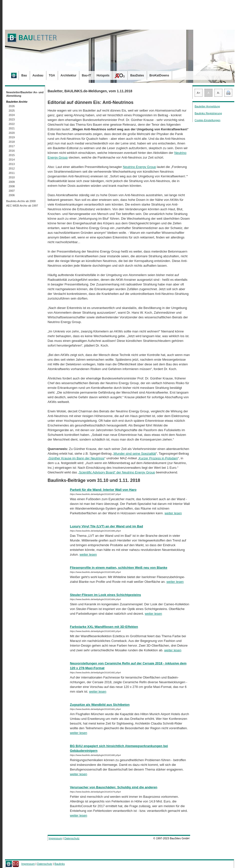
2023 (12, 119)
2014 (12, 160)
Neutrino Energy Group (140, 167)
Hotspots (103, 75)
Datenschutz (72, 838)
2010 (12, 177)
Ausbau (38, 75)
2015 (12, 155)
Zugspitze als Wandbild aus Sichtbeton (100, 705)
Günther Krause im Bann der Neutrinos (76, 458)
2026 (12, 106)
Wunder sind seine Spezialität (135, 454)
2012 (12, 168)
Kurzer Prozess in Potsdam (158, 458)
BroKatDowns (159, 75)
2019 (12, 137)
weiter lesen (173, 513)
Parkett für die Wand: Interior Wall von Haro (103, 490)
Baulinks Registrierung (208, 113)
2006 (12, 195)
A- (219, 93)
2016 (12, 151)
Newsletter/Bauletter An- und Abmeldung (25, 94)
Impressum (55, 838)
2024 (12, 115)
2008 (12, 186)
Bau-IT (86, 75)
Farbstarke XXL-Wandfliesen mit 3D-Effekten (104, 627)
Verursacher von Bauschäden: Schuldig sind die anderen (114, 787)
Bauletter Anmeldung (207, 106)
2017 (12, 146)
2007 (12, 191)
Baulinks (60, 864)
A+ (199, 93)
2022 (12, 124)
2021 (12, 128)
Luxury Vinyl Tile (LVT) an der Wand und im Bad (106, 526)
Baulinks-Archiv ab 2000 (21, 201)
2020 (12, 133)
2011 (12, 173)
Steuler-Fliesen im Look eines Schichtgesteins (105, 595)
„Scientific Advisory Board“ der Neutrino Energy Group (116, 472)
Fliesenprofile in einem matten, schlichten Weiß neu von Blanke (119, 568)
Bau (24, 75)
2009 (12, 182)
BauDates (137, 75)
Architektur (68, 75)
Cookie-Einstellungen (207, 120)
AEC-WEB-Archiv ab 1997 (22, 206)
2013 (12, 164)
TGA (52, 75)
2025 (12, 111)
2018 (12, 142)
